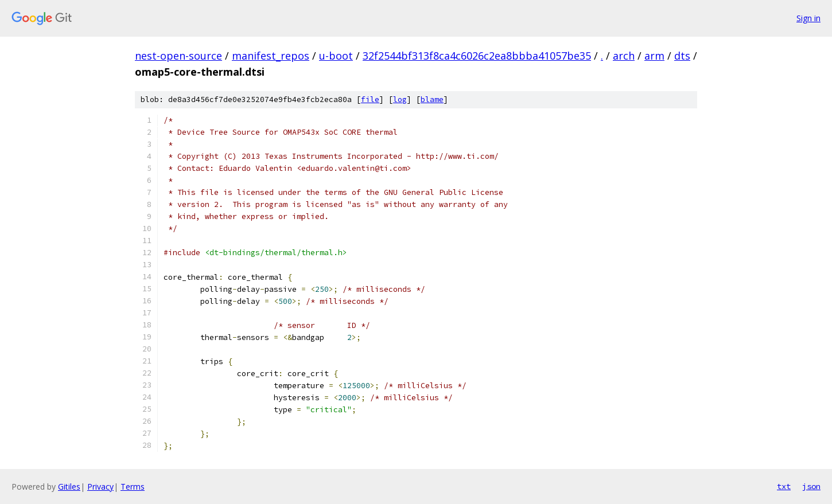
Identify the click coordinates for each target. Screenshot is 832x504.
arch (624, 56)
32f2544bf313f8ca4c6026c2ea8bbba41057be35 (477, 56)
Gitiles (69, 487)
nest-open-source (178, 56)
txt (784, 486)
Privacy (100, 487)
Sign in (808, 18)
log (400, 99)
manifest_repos (271, 56)
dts (682, 56)
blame (432, 99)
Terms (133, 487)
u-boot (336, 56)
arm (654, 56)
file (370, 99)
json (811, 486)
